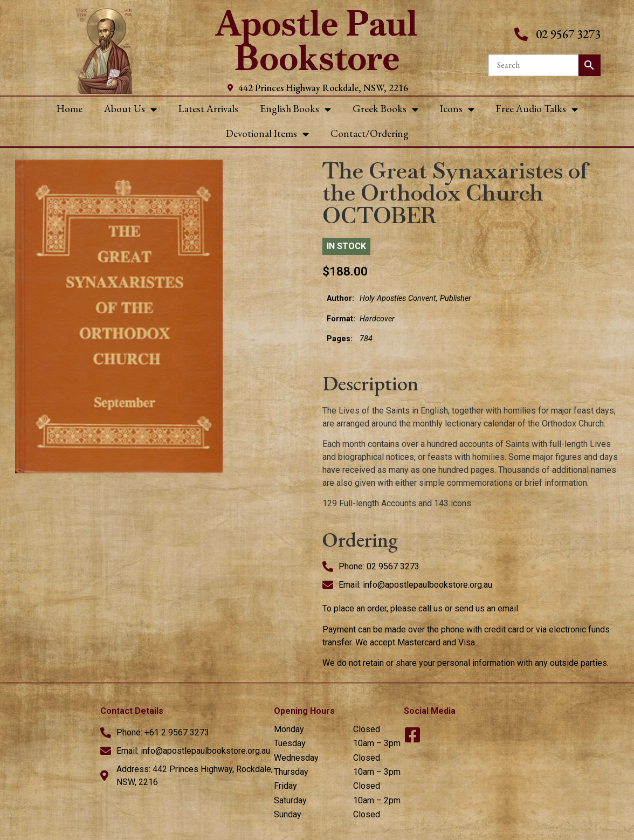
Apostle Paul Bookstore (317, 41)
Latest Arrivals (208, 109)
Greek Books (385, 109)
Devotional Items (267, 134)
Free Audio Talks (537, 109)
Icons (457, 109)
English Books (295, 109)
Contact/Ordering (370, 133)
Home (70, 109)
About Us (130, 109)
